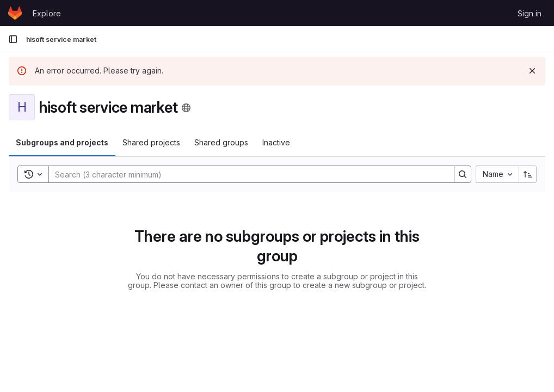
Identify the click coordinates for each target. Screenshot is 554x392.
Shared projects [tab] (151, 142)
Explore (47, 13)
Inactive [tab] (276, 142)
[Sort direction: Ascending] (528, 174)
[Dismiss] (532, 71)
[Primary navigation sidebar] (13, 39)
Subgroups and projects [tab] (62, 142)
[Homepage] (15, 13)
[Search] (246, 174)
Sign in (530, 13)
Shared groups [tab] (221, 142)
